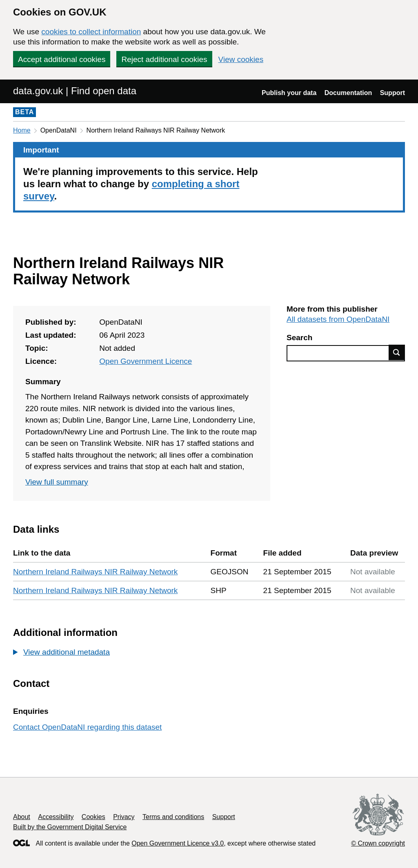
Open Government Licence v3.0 (178, 843)
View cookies (241, 59)
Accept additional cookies (62, 59)
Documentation (348, 93)
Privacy (124, 817)
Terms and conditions (173, 817)
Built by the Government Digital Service (70, 827)
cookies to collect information (91, 32)
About (22, 817)
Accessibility (56, 817)
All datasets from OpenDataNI (338, 319)
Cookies (93, 817)
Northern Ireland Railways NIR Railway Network (95, 572)
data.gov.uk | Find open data (75, 91)
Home (22, 130)
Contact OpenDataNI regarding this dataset (87, 727)
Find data (397, 352)
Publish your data (289, 93)
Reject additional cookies (164, 59)
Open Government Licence (146, 361)
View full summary (57, 482)
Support (392, 93)
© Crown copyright (378, 843)
